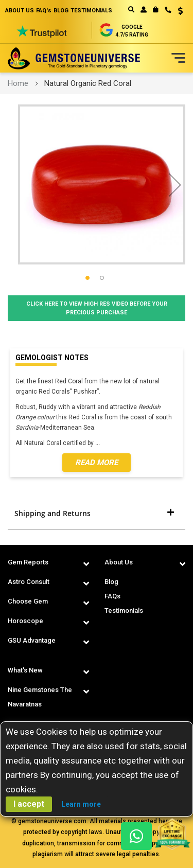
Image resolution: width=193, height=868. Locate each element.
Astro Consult (29, 582)
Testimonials (124, 610)
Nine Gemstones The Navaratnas (40, 697)
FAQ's (44, 11)
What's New (25, 670)
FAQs (112, 596)
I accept (29, 804)
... (99, 443)
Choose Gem (28, 601)
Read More (97, 463)
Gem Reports (28, 562)
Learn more (81, 804)
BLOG (61, 11)
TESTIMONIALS (91, 11)
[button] (177, 12)
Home (18, 83)
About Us (119, 562)
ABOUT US (20, 11)
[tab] (97, 513)
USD (180, 11)
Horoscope (25, 621)
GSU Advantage (32, 640)
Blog (111, 582)
